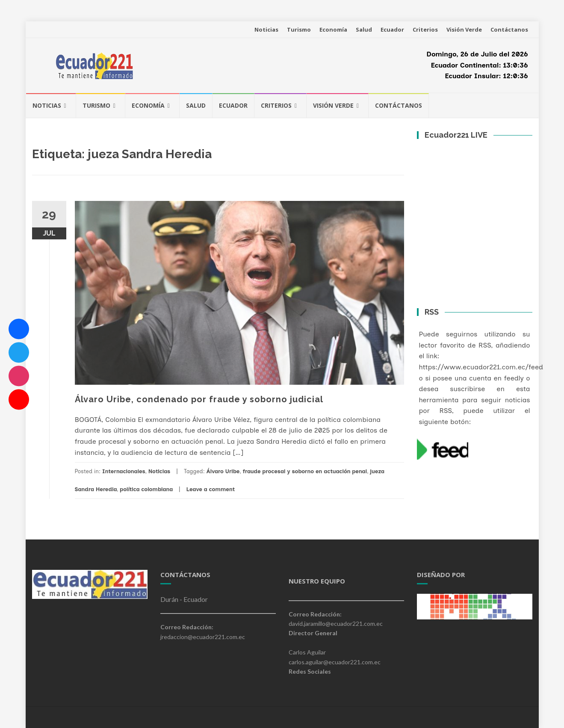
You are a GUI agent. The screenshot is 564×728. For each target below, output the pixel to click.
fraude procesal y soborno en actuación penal (305, 471)
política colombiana (146, 489)
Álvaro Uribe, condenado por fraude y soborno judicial (199, 399)
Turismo (299, 29)
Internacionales (124, 471)
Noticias (266, 29)
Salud (364, 29)
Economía (333, 29)
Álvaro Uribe (223, 471)
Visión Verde (464, 29)
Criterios (425, 29)
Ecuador (392, 29)
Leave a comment (210, 489)
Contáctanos (509, 29)
